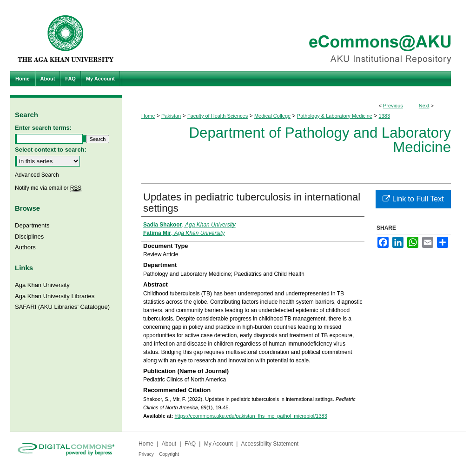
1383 (384, 116)
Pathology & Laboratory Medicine (335, 116)
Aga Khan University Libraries (55, 296)
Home (148, 116)
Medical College (272, 116)
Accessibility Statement (270, 444)
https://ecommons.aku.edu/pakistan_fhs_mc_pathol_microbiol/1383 (251, 416)
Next (424, 106)
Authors (25, 247)
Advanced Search (37, 175)
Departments (32, 225)
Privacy (146, 454)
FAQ (190, 444)
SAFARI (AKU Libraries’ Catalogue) (62, 307)
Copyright (169, 454)
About (169, 444)
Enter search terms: (43, 128)
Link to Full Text (413, 199)
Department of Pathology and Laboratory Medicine (320, 140)
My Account (218, 444)
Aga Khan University (42, 285)
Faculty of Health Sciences (218, 116)
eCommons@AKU (294, 36)
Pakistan (171, 116)
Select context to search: (51, 150)
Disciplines (29, 237)
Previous (393, 106)
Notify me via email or (48, 188)
